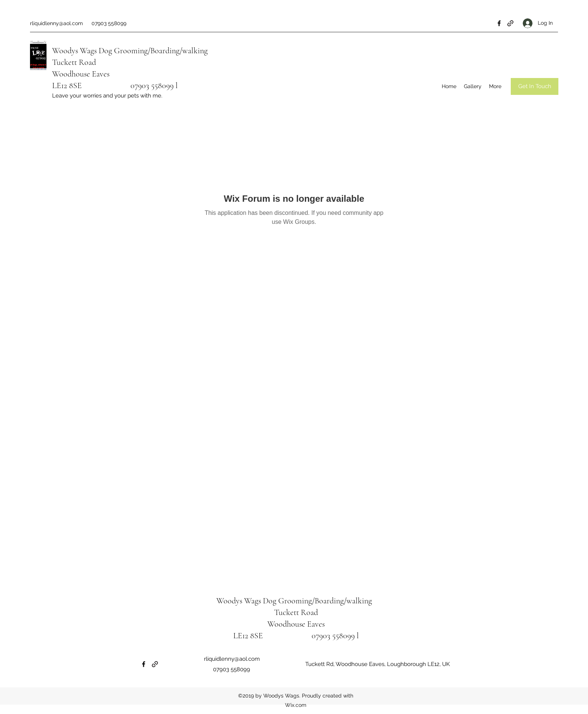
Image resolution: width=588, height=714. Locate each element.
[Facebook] (499, 23)
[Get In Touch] (535, 86)
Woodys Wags (74, 51)
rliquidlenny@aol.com (56, 23)
